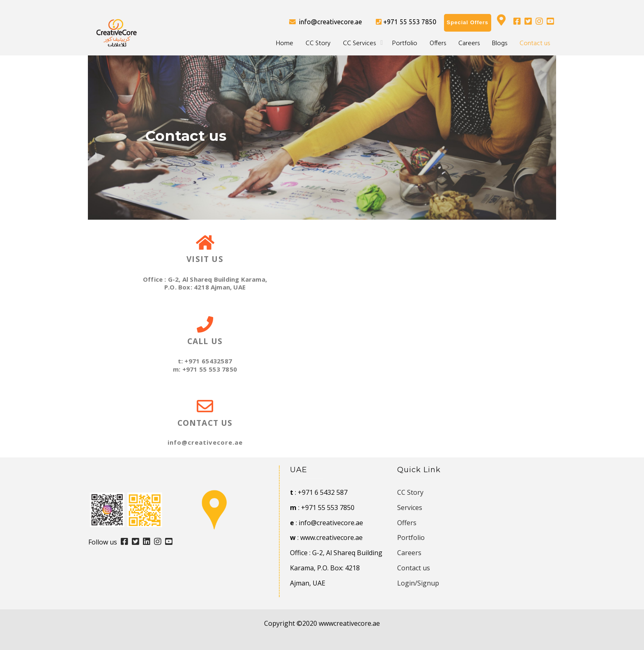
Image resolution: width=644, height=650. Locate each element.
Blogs (500, 44)
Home (285, 44)
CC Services (359, 44)
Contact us (535, 44)
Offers (438, 44)
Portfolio (405, 44)
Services (410, 508)
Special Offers (468, 22)
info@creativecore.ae (325, 22)
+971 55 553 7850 (406, 22)
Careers (469, 44)
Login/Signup (418, 583)
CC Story (318, 44)
